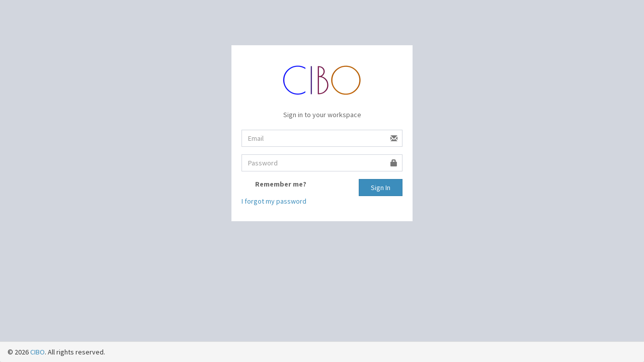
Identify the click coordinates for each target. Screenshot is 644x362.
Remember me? (281, 184)
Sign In (381, 188)
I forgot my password (274, 201)
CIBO (37, 352)
